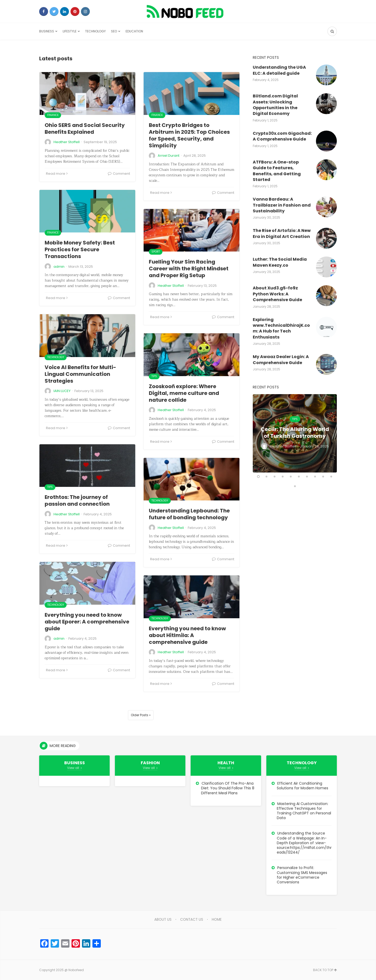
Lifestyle (70, 31)
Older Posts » (141, 715)
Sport (156, 252)
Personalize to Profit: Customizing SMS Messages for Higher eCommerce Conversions (302, 875)
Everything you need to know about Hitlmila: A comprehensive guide (187, 635)
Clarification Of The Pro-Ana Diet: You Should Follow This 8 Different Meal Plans (228, 788)
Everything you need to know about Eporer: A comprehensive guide (87, 622)
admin (59, 267)
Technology (95, 31)
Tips (154, 376)
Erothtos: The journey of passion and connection (77, 500)
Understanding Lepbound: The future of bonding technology (189, 514)
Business (47, 31)
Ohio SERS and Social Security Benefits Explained (85, 129)
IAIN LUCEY (62, 391)
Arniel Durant (169, 156)
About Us (162, 919)
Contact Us (192, 919)
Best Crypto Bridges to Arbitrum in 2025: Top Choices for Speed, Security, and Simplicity (189, 135)
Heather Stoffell (67, 142)
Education (134, 31)
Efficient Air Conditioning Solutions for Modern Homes (302, 786)
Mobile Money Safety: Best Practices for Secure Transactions (80, 249)
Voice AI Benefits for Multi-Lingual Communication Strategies (80, 374)
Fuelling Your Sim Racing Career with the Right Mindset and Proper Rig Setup (189, 269)
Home (218, 919)
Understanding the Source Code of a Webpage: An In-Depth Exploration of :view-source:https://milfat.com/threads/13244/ (304, 843)
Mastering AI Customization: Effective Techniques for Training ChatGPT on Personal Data (304, 811)
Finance (53, 115)
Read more (57, 174)
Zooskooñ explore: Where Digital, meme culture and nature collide (184, 393)
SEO (114, 31)
